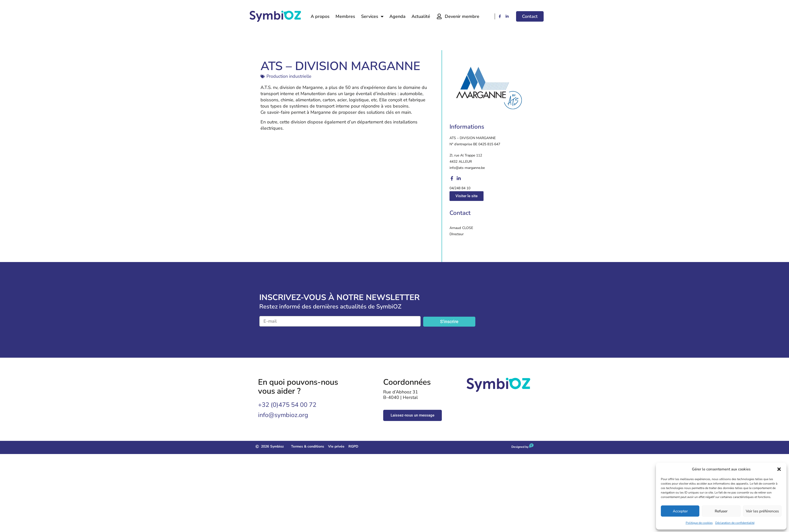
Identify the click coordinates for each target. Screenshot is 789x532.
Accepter (680, 511)
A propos (320, 16)
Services (372, 16)
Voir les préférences (762, 511)
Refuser (721, 511)
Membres (345, 16)
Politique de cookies (699, 523)
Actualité (421, 16)
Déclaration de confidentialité (735, 523)
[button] (779, 469)
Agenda (397, 16)
